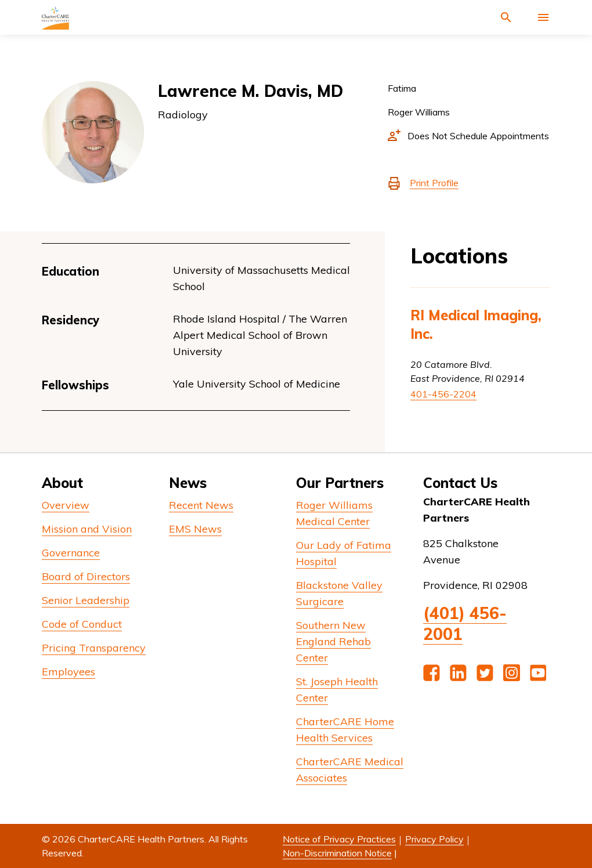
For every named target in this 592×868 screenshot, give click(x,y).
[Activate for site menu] (543, 17)
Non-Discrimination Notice (337, 853)
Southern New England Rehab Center (333, 641)
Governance (71, 553)
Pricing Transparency (94, 648)
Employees (68, 672)
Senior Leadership (86, 600)
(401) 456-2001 (465, 623)
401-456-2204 (443, 394)
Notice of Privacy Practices (339, 839)
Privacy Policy (434, 839)
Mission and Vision (87, 529)
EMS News (195, 529)
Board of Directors (86, 576)
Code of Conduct (82, 624)
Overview (66, 505)
